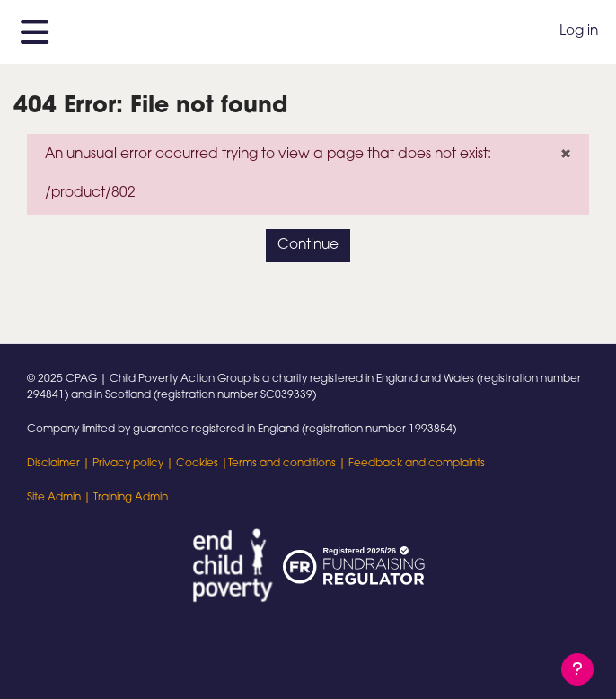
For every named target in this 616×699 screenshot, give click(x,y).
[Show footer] (577, 669)
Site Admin (54, 498)
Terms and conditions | (288, 464)
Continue (308, 245)
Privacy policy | (134, 464)
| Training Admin (124, 498)
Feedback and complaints (417, 464)
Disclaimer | (60, 464)
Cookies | (202, 464)
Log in (579, 31)
